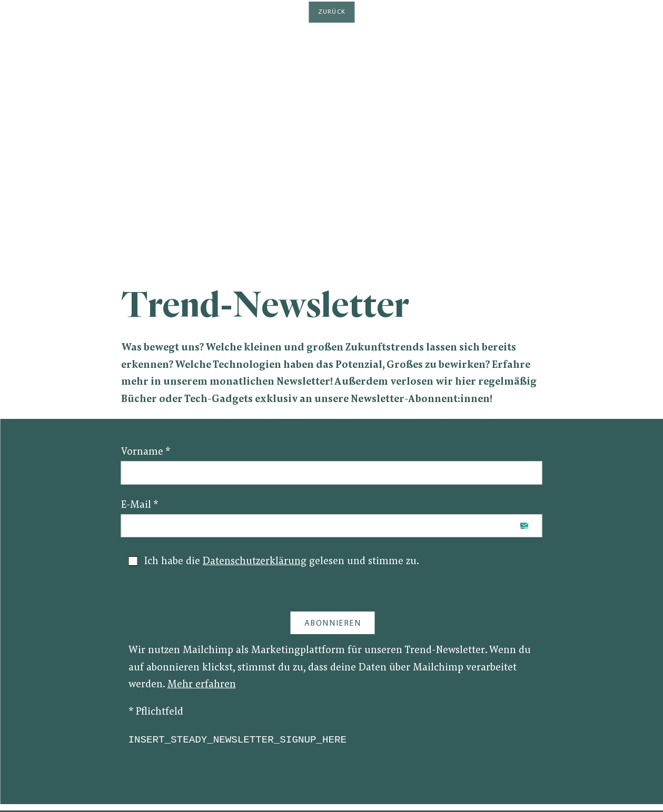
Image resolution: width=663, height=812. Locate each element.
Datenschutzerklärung (255, 562)
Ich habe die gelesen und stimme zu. (274, 562)
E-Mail (140, 505)
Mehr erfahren (202, 685)
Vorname (146, 452)
